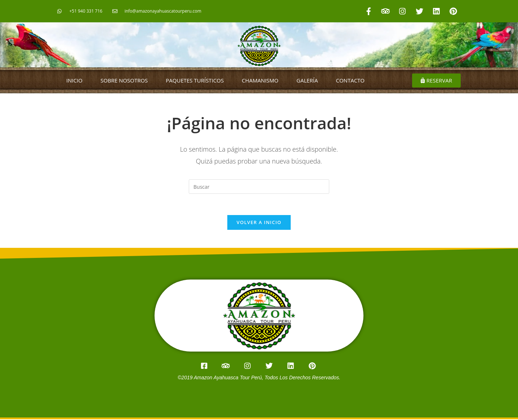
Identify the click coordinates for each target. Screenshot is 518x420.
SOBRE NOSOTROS (124, 80)
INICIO (74, 80)
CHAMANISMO (260, 80)
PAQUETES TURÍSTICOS (195, 80)
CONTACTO (350, 80)
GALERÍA (307, 80)
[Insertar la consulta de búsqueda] (259, 187)
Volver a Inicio (259, 223)
